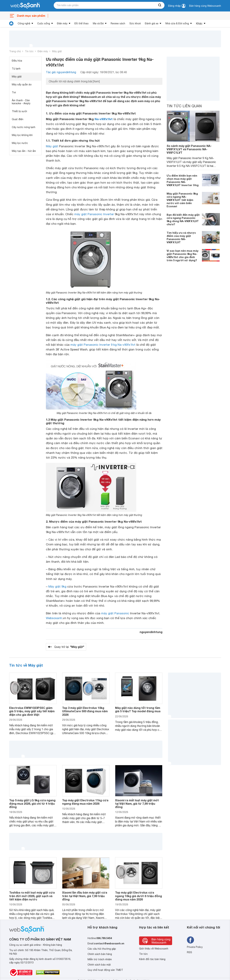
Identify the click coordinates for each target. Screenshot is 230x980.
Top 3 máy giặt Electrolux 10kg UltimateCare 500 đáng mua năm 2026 (85, 711)
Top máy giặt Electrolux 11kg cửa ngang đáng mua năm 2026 (85, 802)
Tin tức (29, 51)
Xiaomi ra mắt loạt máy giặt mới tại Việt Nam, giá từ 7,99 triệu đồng (137, 804)
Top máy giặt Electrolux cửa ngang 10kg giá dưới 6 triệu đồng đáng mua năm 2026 (138, 896)
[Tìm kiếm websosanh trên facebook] (190, 940)
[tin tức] (11, 23)
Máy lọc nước (20, 143)
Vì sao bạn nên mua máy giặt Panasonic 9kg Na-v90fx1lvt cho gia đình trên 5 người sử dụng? (183, 255)
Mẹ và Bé (98, 23)
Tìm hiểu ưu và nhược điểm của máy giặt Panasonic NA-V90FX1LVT (181, 237)
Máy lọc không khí (22, 135)
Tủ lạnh (16, 69)
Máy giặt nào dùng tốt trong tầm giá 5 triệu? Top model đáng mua (138, 709)
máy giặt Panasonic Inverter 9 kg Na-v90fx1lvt (103, 345)
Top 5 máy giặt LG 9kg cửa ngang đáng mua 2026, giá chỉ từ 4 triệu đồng (32, 804)
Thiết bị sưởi (19, 111)
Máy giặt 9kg (57, 586)
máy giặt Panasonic (115, 613)
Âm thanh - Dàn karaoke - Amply (21, 102)
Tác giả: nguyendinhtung (61, 72)
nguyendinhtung (151, 632)
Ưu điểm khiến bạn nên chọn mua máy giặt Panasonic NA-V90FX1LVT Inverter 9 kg (183, 180)
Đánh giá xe (152, 23)
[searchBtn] (160, 5)
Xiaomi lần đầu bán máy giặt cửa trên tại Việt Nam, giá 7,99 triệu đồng (85, 896)
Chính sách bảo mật (99, 965)
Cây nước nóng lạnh (24, 127)
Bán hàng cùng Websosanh (205, 6)
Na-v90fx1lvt (104, 119)
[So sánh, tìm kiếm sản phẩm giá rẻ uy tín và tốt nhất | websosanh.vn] (25, 6)
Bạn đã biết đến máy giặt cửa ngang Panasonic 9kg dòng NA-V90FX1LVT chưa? (183, 219)
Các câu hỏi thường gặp (102, 949)
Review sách (118, 23)
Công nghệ (24, 23)
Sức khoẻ (135, 23)
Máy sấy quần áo (22, 84)
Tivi (14, 92)
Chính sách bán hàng (100, 954)
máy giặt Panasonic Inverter (94, 214)
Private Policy (195, 947)
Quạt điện (18, 119)
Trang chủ (15, 51)
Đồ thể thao (82, 23)
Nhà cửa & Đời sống (177, 23)
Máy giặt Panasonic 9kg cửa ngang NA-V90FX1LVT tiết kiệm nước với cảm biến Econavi (182, 200)
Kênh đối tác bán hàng (152, 959)
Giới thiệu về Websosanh (154, 949)
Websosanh (54, 618)
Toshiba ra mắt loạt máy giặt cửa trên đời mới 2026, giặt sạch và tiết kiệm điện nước (32, 896)
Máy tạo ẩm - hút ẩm (24, 151)
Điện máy (62, 23)
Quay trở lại (69, 647)
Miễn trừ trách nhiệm (100, 959)
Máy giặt (57, 51)
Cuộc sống (44, 23)
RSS (189, 952)
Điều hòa (17, 61)
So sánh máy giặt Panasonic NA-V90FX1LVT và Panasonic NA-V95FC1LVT (189, 149)
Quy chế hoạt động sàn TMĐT (105, 970)
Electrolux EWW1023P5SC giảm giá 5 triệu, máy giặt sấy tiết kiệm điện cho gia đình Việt (32, 711)
